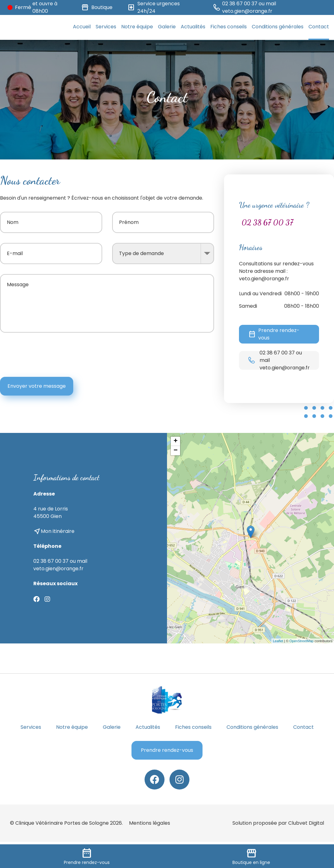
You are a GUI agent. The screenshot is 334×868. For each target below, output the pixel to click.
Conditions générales (278, 27)
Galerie (167, 27)
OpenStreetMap (302, 641)
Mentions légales (150, 823)
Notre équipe (137, 27)
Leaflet (278, 641)
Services (106, 27)
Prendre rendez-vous (274, 334)
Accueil (82, 27)
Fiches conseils (229, 27)
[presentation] (167, 355)
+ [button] (176, 441)
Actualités (193, 27)
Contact (319, 27)
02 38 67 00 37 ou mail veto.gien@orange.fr (60, 565)
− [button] (176, 451)
